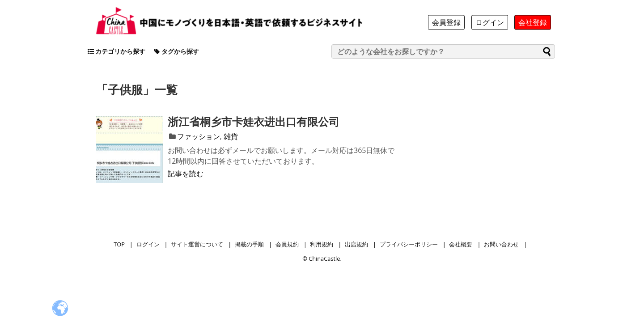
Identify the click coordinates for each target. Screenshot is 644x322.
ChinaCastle (324, 258)
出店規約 (356, 244)
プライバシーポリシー (409, 244)
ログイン (148, 244)
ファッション (199, 136)
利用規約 (322, 244)
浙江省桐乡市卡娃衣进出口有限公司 (254, 121)
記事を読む (186, 174)
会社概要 (461, 244)
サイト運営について (197, 244)
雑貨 (231, 136)
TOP (119, 244)
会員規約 (287, 244)
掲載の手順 (249, 244)
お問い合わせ (501, 244)
